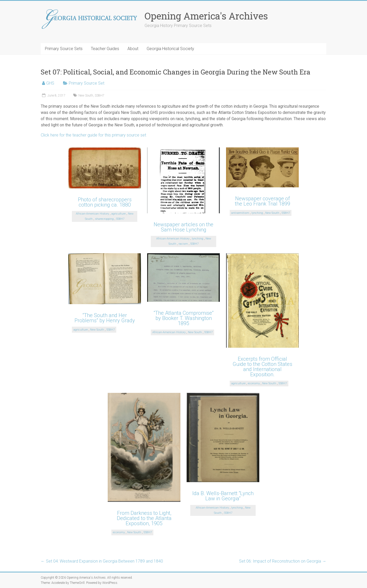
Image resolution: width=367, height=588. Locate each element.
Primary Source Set (87, 83)
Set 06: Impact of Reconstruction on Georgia (283, 561)
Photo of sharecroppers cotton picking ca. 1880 (105, 202)
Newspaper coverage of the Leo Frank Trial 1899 (263, 201)
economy (254, 383)
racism (183, 244)
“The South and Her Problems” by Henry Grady (105, 318)
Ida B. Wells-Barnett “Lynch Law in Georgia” (223, 496)
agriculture (118, 214)
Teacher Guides (105, 49)
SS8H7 (100, 95)
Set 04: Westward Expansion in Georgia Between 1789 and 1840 (102, 561)
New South (86, 95)
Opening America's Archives (206, 16)
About (133, 49)
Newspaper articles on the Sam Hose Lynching (184, 227)
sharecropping (104, 219)
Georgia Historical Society (170, 49)
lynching (198, 239)
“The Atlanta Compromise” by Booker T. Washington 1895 (184, 318)
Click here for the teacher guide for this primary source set (93, 135)
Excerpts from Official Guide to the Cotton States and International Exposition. (262, 367)
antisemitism (240, 213)
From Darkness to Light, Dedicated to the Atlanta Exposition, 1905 (144, 518)
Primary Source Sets (64, 49)
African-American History (92, 214)
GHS (50, 83)
